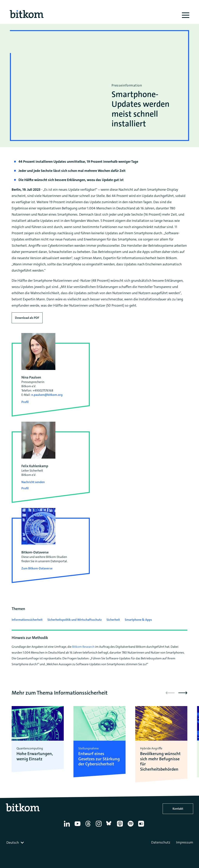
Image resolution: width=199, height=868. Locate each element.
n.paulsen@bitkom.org (47, 395)
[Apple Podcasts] (121, 827)
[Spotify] (131, 827)
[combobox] (16, 843)
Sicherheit (113, 620)
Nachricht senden (33, 482)
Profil (25, 402)
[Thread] (89, 827)
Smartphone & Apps (138, 620)
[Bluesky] (110, 827)
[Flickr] (142, 827)
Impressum (185, 842)
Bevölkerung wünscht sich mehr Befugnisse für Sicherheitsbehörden (160, 761)
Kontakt (178, 809)
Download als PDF (27, 318)
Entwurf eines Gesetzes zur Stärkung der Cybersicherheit (99, 759)
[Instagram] (99, 827)
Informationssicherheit (27, 620)
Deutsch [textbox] (13, 843)
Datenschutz (161, 842)
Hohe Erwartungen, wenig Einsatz (35, 756)
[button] (183, 693)
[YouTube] (78, 827)
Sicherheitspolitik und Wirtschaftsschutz (75, 620)
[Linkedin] (68, 827)
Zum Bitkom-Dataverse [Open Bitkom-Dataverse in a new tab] (37, 568)
